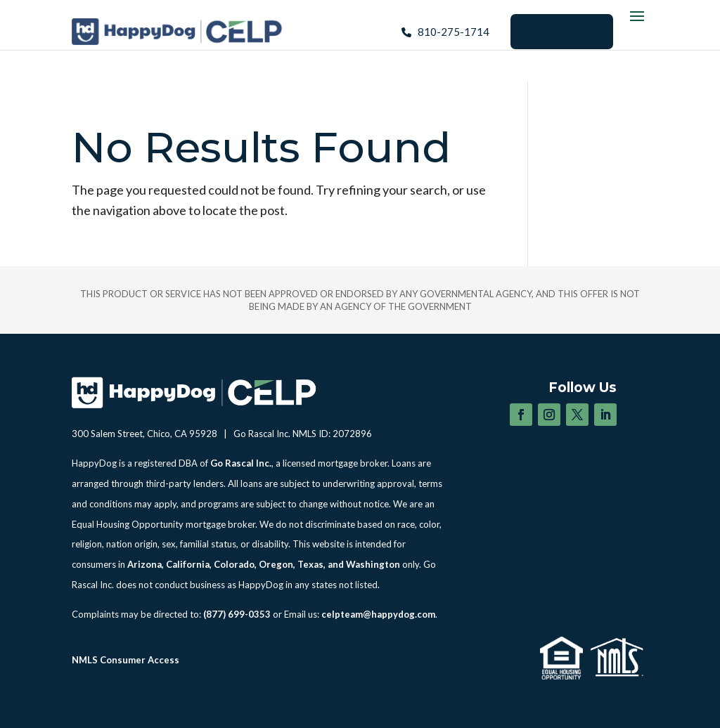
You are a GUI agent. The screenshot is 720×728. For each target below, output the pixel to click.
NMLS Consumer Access (126, 660)
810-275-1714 (454, 32)
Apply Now (562, 31)
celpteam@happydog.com (378, 614)
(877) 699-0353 (237, 614)
